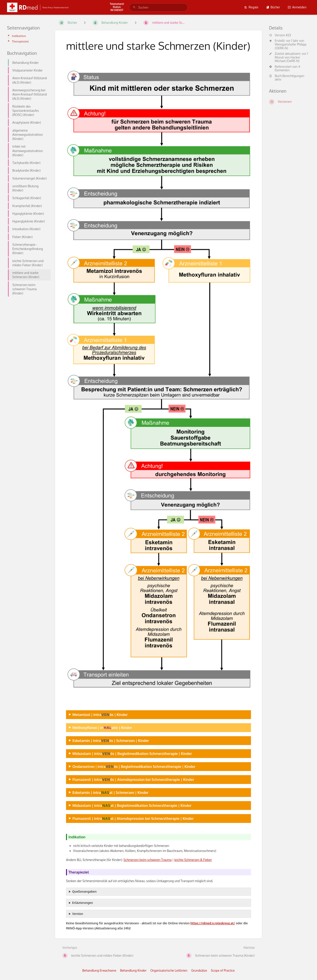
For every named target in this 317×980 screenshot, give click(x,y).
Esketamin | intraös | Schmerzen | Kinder (111, 741)
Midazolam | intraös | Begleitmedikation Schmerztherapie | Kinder (132, 753)
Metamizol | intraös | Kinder (100, 715)
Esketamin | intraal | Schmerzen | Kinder (110, 792)
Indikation (19, 36)
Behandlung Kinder (133, 970)
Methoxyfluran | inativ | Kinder (102, 728)
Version (78, 914)
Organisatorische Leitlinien (169, 970)
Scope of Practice (223, 970)
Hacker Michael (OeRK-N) (287, 59)
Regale (251, 7)
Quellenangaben (84, 891)
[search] (158, 7)
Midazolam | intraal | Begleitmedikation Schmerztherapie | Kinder (132, 805)
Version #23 (280, 35)
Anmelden (297, 7)
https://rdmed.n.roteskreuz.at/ (213, 923)
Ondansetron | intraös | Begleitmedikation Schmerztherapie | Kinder (134, 766)
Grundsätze (199, 970)
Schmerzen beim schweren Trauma (147, 860)
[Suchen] (134, 7)
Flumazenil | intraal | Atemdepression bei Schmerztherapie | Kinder (133, 818)
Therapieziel (20, 41)
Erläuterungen (83, 903)
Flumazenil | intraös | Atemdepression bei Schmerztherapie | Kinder (133, 779)
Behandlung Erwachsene (99, 970)
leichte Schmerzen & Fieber (193, 860)
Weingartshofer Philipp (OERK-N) (291, 46)
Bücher (273, 7)
